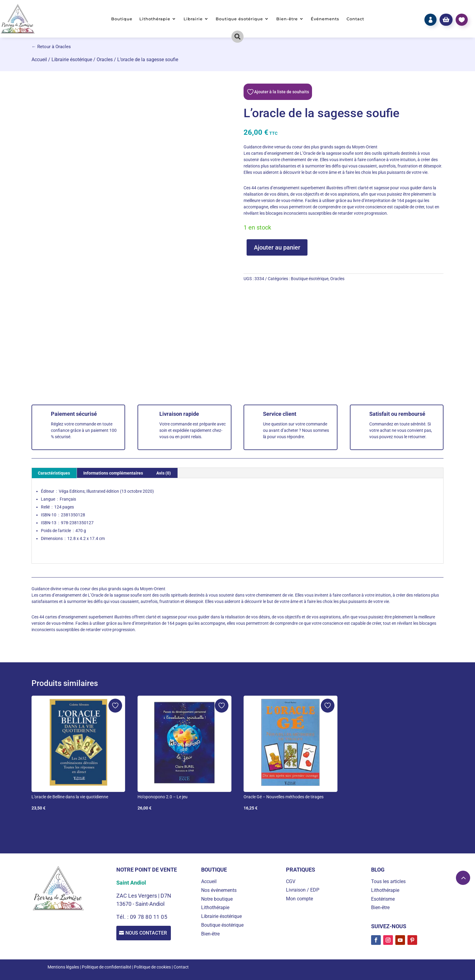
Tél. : (123, 917)
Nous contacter (148, 934)
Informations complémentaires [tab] (113, 473)
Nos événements (219, 890)
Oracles (105, 60)
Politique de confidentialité (106, 967)
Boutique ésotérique (239, 19)
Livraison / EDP (303, 890)
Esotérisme (383, 899)
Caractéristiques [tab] (54, 473)
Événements (325, 19)
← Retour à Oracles (51, 47)
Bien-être (287, 19)
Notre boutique (217, 899)
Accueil (39, 60)
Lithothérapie (155, 19)
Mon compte (299, 899)
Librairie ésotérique (72, 60)
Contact (355, 19)
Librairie (193, 19)
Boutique (122, 19)
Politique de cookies (152, 967)
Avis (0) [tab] (164, 473)
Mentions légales (63, 967)
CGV (291, 881)
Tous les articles (388, 881)
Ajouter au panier (277, 247)
